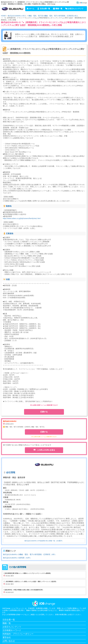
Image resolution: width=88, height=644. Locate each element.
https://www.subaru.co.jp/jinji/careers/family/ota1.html (22, 218)
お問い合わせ (9, 641)
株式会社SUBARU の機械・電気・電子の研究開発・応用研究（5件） (30, 554)
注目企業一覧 (45, 9)
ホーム (32, 9)
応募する (44, 412)
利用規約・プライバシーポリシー (18, 634)
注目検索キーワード (12, 630)
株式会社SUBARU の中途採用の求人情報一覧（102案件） (44, 541)
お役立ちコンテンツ (76, 9)
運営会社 (7, 637)
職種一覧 (59, 9)
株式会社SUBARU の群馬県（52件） (17, 558)
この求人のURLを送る (46, 450)
